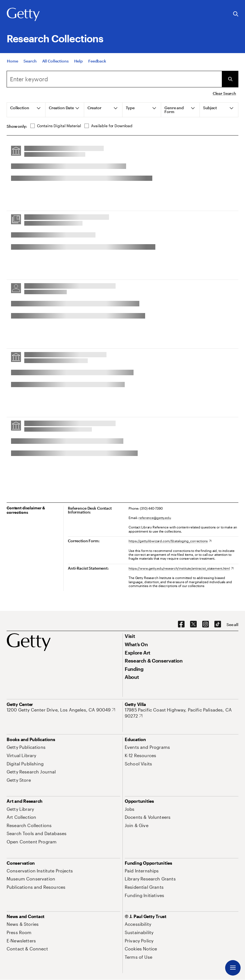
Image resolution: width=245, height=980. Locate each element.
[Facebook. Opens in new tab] (181, 624)
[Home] (12, 62)
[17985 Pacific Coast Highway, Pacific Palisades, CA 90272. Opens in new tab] (182, 713)
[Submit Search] (230, 79)
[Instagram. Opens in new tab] (206, 624)
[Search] (30, 62)
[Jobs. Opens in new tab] (130, 809)
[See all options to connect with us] (232, 625)
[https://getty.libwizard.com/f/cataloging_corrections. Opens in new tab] (170, 541)
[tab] (26, 110)
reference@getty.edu (155, 518)
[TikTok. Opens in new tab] (218, 624)
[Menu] (233, 968)
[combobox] (114, 79)
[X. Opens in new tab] (193, 624)
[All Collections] (55, 62)
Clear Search (224, 93)
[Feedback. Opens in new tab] (97, 62)
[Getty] (23, 15)
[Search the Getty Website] (236, 14)
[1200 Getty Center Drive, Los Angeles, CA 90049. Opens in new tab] (61, 710)
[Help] (78, 62)
